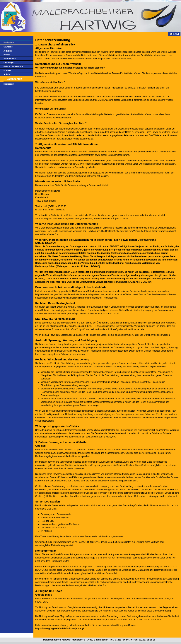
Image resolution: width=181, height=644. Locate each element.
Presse (7, 55)
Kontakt (7, 70)
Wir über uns (10, 59)
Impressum (9, 84)
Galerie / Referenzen (13, 66)
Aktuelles (8, 51)
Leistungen (9, 62)
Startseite (8, 47)
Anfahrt (7, 74)
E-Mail (174, 34)
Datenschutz (14, 79)
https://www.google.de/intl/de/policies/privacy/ (60, 628)
